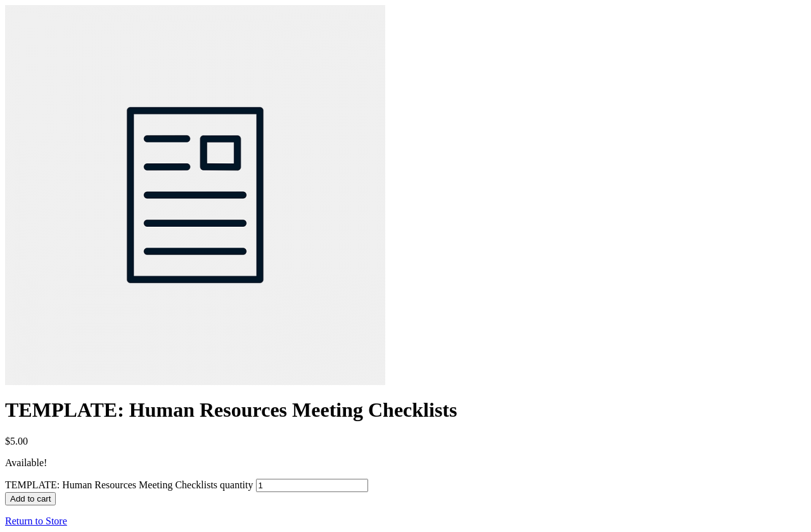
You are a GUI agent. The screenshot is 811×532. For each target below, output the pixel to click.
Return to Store (36, 521)
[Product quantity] (312, 485)
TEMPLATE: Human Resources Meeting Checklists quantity (129, 485)
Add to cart (30, 499)
